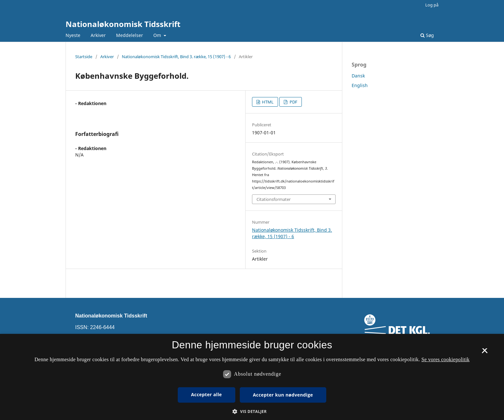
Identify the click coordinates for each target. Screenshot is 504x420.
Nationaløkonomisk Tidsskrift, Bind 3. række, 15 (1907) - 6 (176, 57)
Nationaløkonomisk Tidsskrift (123, 24)
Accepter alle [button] (206, 394)
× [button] (485, 353)
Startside (84, 57)
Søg (427, 35)
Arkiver (98, 35)
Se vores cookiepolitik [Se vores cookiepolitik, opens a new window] (446, 359)
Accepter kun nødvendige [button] (283, 395)
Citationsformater (274, 199)
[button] (252, 411)
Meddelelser (130, 35)
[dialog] (252, 377)
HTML (267, 102)
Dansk (358, 76)
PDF (293, 102)
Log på (432, 5)
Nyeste (73, 35)
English (360, 85)
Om (158, 35)
